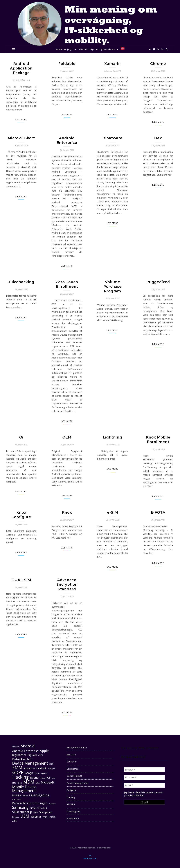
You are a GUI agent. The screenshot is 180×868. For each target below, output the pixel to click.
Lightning (113, 437)
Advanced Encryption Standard (67, 585)
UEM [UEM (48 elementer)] (25, 816)
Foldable (67, 64)
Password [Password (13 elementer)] (17, 799)
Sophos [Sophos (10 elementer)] (16, 817)
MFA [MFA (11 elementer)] (38, 783)
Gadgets (71, 790)
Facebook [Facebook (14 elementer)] (41, 768)
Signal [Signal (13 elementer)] (33, 808)
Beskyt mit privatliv (77, 747)
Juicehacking (21, 282)
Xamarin (113, 64)
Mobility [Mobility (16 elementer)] (17, 795)
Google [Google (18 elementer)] (29, 773)
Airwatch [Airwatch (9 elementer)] (16, 747)
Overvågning (73, 811)
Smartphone (73, 818)
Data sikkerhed (75, 776)
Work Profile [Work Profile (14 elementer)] (49, 817)
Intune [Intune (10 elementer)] (43, 778)
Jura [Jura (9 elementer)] (53, 778)
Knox (67, 512)
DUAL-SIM (21, 580)
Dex (158, 138)
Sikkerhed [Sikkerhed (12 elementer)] (42, 808)
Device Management (77, 783)
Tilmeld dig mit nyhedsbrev (97, 49)
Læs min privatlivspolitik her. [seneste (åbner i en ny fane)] (144, 794)
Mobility (71, 804)
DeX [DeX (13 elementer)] (51, 764)
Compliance (73, 769)
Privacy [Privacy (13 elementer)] (52, 803)
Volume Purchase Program (113, 287)
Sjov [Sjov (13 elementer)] (36, 812)
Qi (21, 437)
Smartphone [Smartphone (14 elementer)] (45, 812)
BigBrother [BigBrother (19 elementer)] (19, 755)
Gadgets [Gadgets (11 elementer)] (51, 768)
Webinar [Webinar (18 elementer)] (36, 817)
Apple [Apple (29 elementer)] (44, 751)
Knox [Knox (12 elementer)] (19, 783)
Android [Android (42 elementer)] (28, 746)
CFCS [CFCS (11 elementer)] (41, 755)
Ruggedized (158, 282)
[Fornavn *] (144, 770)
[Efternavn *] (144, 778)
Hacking (71, 797)
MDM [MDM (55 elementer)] (29, 782)
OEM (67, 437)
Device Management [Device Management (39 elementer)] (30, 763)
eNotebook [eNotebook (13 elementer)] (29, 768)
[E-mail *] (144, 785)
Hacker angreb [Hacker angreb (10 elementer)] (41, 773)
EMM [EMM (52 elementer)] (17, 768)
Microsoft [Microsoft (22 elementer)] (48, 783)
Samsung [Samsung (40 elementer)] (20, 807)
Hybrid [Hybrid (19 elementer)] (34, 778)
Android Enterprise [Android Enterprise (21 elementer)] (25, 751)
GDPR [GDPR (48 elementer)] (18, 772)
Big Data (71, 755)
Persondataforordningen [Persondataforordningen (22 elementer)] (30, 803)
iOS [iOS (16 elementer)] (49, 778)
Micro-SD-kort (21, 138)
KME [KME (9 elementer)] (14, 783)
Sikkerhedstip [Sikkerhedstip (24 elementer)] (22, 812)
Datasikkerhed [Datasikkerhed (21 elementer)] (22, 759)
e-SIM (113, 512)
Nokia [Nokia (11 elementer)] (25, 796)
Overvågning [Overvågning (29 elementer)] (39, 795)
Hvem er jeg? (64, 49)
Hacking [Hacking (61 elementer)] (20, 777)
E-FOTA (158, 512)
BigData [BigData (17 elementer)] (32, 755)
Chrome (158, 64)
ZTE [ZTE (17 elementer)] (14, 821)
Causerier (72, 762)
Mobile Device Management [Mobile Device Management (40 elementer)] (24, 789)
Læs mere (21, 120)
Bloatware (113, 138)
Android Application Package (21, 68)
